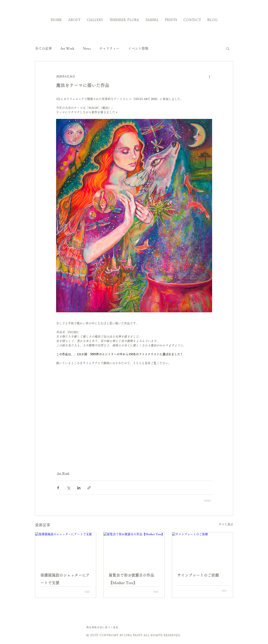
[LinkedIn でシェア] (79, 488)
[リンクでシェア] (89, 488)
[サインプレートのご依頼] (203, 549)
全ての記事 (43, 48)
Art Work (67, 48)
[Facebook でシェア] (58, 488)
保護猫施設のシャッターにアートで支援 (65, 579)
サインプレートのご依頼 (198, 575)
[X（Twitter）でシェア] (68, 488)
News (87, 48)
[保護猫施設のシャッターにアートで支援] (66, 549)
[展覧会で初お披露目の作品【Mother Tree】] (134, 549)
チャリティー (109, 48)
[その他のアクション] (210, 76)
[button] (228, 48)
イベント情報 (138, 48)
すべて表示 (226, 524)
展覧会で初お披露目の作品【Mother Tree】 (131, 579)
